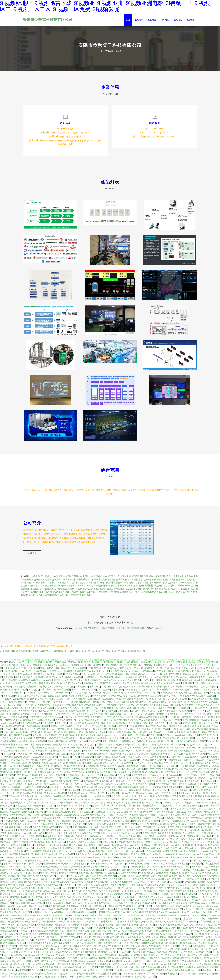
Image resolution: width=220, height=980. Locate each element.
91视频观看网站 (199, 902)
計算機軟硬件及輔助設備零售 (181, 581)
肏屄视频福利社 (139, 887)
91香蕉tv (133, 817)
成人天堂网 (200, 676)
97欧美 (211, 734)
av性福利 (145, 746)
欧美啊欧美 (46, 798)
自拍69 (195, 887)
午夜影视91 (148, 792)
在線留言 (191, 20)
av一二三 (141, 966)
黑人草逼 (213, 951)
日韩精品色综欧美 (79, 694)
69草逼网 (184, 698)
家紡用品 (189, 587)
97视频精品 (201, 752)
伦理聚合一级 (50, 865)
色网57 (131, 737)
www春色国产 (153, 966)
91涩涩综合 (134, 698)
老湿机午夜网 (135, 807)
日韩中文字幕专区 (171, 804)
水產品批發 (161, 581)
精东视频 (153, 774)
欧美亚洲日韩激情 (85, 749)
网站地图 (141, 653)
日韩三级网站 (169, 740)
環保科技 (34, 594)
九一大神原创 (86, 786)
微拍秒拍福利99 (140, 774)
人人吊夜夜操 (162, 786)
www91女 (181, 838)
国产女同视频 (99, 704)
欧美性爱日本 (10, 948)
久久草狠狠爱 (80, 804)
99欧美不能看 (49, 975)
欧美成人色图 (10, 820)
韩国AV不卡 (60, 734)
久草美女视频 (213, 844)
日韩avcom (185, 862)
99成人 (202, 844)
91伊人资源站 (113, 704)
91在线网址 (13, 926)
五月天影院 (38, 795)
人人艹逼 (92, 691)
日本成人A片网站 (185, 966)
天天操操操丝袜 (188, 804)
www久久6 (75, 911)
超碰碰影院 (52, 759)
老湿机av (114, 856)
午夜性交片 (186, 872)
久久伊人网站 (16, 783)
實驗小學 (25, 594)
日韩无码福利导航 (70, 942)
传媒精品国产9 (27, 771)
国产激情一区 (46, 963)
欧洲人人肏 (124, 694)
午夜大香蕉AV (81, 731)
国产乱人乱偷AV (72, 676)
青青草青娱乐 (125, 774)
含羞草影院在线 (198, 881)
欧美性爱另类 (200, 743)
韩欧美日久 (142, 872)
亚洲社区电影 (130, 676)
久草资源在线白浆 (51, 756)
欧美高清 (4, 868)
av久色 (73, 853)
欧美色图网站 (88, 902)
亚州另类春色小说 (67, 814)
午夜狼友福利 (102, 856)
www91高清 (28, 789)
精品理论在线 (34, 862)
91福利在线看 (34, 884)
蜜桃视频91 (202, 823)
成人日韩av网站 (101, 951)
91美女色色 (63, 841)
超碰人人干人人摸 (143, 923)
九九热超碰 (160, 951)
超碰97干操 (134, 969)
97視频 (201, 850)
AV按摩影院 (191, 923)
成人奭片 (70, 957)
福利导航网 (112, 707)
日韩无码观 (72, 875)
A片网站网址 (60, 795)
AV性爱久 (191, 969)
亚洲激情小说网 (148, 850)
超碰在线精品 (99, 933)
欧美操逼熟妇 (189, 908)
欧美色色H (189, 716)
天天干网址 (152, 676)
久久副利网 (34, 691)
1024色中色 (137, 853)
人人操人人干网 (146, 951)
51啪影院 (44, 820)
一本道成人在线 (91, 752)
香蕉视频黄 (135, 801)
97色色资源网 (207, 707)
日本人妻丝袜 (18, 963)
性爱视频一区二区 (79, 780)
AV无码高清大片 (52, 838)
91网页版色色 (119, 914)
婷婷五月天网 (173, 673)
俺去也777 (165, 823)
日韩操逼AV (200, 789)
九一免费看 (90, 914)
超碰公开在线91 (154, 936)
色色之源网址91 (200, 694)
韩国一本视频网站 (135, 865)
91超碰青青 (131, 679)
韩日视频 (176, 823)
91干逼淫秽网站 (81, 722)
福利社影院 (9, 756)
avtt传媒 (201, 777)
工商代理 (182, 584)
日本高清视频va (41, 673)
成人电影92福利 (204, 722)
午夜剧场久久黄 (145, 734)
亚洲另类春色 (186, 847)
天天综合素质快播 (45, 826)
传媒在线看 (36, 975)
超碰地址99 (92, 832)
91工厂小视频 (200, 847)
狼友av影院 (197, 765)
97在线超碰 (180, 737)
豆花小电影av (110, 777)
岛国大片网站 (14, 835)
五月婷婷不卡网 (120, 829)
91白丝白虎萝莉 (31, 875)
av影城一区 (50, 792)
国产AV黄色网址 (38, 872)
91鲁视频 (148, 667)
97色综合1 (172, 768)
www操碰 (26, 835)
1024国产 (47, 801)
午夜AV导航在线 (205, 859)
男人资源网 (206, 832)
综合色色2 (129, 930)
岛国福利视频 (66, 804)
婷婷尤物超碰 (155, 756)
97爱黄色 (90, 856)
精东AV (39, 878)
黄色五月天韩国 (125, 688)
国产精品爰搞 (19, 780)
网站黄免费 (141, 795)
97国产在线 (146, 969)
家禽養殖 (189, 578)
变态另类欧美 (175, 676)
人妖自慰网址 (207, 914)
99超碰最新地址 (126, 884)
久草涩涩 (129, 923)
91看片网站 (149, 926)
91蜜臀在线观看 (103, 798)
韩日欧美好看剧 (185, 743)
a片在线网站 (135, 673)
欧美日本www (152, 713)
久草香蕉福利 (182, 701)
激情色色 (137, 835)
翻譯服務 (47, 581)
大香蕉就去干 (49, 725)
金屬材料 (149, 587)
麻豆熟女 (204, 810)
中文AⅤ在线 (84, 719)
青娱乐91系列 (174, 682)
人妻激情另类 (159, 664)
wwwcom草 (203, 908)
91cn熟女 (5, 701)
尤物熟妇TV (191, 746)
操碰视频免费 (24, 749)
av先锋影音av (135, 957)
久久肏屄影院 (85, 896)
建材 (102, 584)
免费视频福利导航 (55, 933)
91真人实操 (52, 814)
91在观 (170, 749)
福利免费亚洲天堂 (104, 902)
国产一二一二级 (188, 777)
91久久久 (190, 893)
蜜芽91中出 (105, 820)
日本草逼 (39, 771)
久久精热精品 (115, 749)
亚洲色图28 (173, 719)
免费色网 (100, 911)
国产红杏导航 (201, 731)
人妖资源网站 (126, 960)
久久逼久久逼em (81, 817)
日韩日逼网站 (106, 685)
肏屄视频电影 (45, 688)
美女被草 (210, 777)
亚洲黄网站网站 (159, 704)
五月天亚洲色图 (117, 881)
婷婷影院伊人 (209, 972)
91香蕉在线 (91, 740)
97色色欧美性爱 (142, 930)
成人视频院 (200, 685)
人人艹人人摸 (163, 850)
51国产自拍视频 (86, 954)
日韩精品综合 (89, 673)
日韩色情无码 (95, 743)
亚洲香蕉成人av (48, 691)
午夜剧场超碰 (45, 881)
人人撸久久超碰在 (132, 963)
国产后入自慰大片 (199, 710)
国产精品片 (112, 838)
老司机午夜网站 (207, 911)
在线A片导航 (193, 737)
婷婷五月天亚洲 (176, 691)
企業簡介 (139, 20)
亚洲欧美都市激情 (134, 719)
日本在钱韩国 (124, 713)
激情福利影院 (206, 838)
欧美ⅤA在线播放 (102, 786)
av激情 (117, 926)
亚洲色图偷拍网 (61, 911)
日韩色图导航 (134, 682)
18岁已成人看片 (59, 746)
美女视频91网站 (8, 743)
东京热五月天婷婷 (81, 801)
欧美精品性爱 (39, 933)
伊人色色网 (150, 701)
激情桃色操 (153, 838)
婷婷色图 (55, 728)
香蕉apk (4, 762)
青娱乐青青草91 (95, 682)
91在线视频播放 (38, 759)
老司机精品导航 (109, 774)
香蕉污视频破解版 (207, 798)
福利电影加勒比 (96, 841)
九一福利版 (175, 920)
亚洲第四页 (66, 948)
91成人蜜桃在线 (111, 667)
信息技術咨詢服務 (169, 584)
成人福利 (78, 893)
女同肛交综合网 (64, 975)
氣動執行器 (55, 591)
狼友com (186, 826)
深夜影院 (200, 893)
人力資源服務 (131, 591)
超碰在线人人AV (18, 804)
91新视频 (123, 936)
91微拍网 (180, 664)
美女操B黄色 (12, 887)
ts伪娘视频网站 (56, 914)
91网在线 (8, 759)
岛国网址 (137, 902)
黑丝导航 (25, 872)
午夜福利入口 (87, 798)
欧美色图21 (116, 887)
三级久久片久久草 (85, 728)
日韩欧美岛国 (94, 670)
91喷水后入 (53, 847)
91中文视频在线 (203, 966)
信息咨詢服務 (154, 584)
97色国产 (146, 682)
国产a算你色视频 (135, 914)
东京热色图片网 (129, 734)
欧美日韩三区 (42, 890)
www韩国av (102, 810)
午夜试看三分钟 (46, 710)
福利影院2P (101, 960)
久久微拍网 (41, 752)
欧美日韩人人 (16, 740)
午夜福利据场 (172, 975)
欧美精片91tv (47, 875)
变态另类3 (144, 868)
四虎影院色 (211, 926)
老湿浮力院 (53, 749)
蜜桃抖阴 (211, 716)
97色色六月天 (193, 707)
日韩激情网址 (122, 789)
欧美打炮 (10, 911)
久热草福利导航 (107, 783)
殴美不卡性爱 (167, 829)
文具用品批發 (169, 587)
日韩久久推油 (147, 856)
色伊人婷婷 (67, 890)
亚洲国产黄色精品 (23, 737)
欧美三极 (75, 868)
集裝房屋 (118, 584)
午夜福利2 (182, 783)
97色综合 (110, 911)
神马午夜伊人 (132, 881)
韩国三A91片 (185, 713)
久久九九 (209, 893)
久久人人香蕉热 (41, 902)
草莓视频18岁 (47, 670)
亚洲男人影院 (73, 798)
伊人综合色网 (162, 670)
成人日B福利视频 (199, 868)
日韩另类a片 (88, 789)
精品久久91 (96, 844)
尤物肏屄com (56, 902)
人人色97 (21, 847)
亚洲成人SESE (144, 942)
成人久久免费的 (95, 713)
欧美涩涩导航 (80, 890)
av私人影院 (31, 868)
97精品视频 (113, 978)
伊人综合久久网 (191, 911)
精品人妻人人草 (88, 737)
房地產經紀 (119, 591)
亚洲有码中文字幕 (180, 881)
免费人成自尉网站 (25, 936)
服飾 (140, 591)
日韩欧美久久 (79, 948)
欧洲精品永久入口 (46, 722)
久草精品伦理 (6, 792)
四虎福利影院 (114, 975)
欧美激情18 (20, 704)
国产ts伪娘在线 (182, 710)
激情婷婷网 (87, 765)
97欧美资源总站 (42, 850)
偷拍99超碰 (89, 847)
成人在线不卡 (69, 887)
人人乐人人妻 (137, 685)
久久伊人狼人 (99, 896)
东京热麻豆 (62, 713)
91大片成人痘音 (190, 810)
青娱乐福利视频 (207, 887)
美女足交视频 (68, 740)
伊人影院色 (139, 691)
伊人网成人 (72, 844)
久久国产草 (123, 875)
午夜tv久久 (187, 670)
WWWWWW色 (72, 939)
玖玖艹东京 (29, 746)
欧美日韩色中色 (199, 756)
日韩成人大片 (107, 923)
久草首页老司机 (141, 765)
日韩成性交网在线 (149, 945)
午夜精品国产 (42, 783)
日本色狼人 (166, 960)
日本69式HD (10, 707)
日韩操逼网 (92, 762)
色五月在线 (143, 679)
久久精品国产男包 (165, 865)
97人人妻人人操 (92, 716)
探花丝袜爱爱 (77, 667)
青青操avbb (159, 814)
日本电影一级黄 (175, 704)
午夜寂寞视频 (187, 780)
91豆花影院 (25, 899)
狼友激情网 (70, 914)
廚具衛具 (180, 578)
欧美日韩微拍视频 (173, 868)
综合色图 (161, 698)
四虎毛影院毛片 (149, 920)
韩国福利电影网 (11, 810)
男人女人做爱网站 (126, 768)
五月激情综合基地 (31, 798)
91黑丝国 (42, 823)
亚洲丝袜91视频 (76, 878)
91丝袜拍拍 (188, 676)
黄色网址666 (47, 704)
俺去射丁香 (39, 832)
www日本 (8, 957)
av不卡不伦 (135, 847)
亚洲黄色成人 (125, 786)
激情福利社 (97, 664)
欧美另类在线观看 (169, 713)
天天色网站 (147, 963)
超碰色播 (64, 847)
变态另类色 (202, 768)
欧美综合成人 (136, 798)
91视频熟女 (176, 731)
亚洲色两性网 (175, 725)
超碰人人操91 (154, 795)
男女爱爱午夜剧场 (108, 948)
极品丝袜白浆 (176, 884)
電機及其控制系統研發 (38, 587)
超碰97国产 (143, 826)
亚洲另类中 (82, 936)
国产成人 (123, 807)
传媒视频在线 (75, 969)
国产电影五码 (123, 844)
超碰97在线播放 (139, 777)
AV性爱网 (102, 878)
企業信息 (178, 20)
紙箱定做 (89, 578)
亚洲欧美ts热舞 (131, 814)
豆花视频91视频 (204, 954)
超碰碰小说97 (187, 905)
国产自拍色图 (36, 972)
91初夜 (207, 765)
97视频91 (152, 896)
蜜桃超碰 (24, 810)
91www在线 (44, 682)
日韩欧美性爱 (51, 667)
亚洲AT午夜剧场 (77, 872)
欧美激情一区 (59, 881)
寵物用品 (191, 584)
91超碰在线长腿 (41, 676)
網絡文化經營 (155, 578)
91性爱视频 (135, 920)
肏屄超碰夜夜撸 (22, 975)
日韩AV (59, 719)
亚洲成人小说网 (86, 905)
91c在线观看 (199, 945)
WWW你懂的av (200, 856)
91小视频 (8, 859)
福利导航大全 (28, 969)
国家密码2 (124, 856)
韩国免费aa (130, 893)
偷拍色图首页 (187, 673)
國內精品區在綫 (25, 832)
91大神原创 (123, 801)
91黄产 (66, 868)
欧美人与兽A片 (138, 844)
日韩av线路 (152, 893)
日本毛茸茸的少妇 (57, 930)
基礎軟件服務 (73, 587)
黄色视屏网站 (146, 881)
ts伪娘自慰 (82, 743)
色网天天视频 (40, 740)
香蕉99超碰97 (120, 942)
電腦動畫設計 (78, 584)
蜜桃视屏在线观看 (97, 975)
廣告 (121, 581)
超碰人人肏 (9, 698)
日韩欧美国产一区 (27, 826)
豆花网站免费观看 (159, 878)
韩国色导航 (145, 875)
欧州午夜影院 (67, 951)
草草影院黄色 (20, 792)
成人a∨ (30, 847)
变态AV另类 (27, 814)
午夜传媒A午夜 (43, 746)
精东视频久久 (39, 737)
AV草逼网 (22, 862)
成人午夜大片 (213, 713)
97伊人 (55, 774)
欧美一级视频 (198, 826)
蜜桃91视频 (84, 875)
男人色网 (213, 759)
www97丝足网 (50, 810)
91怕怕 (127, 780)
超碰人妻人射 (125, 835)
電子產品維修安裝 (58, 587)
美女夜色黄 (24, 893)
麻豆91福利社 (21, 691)
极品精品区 (160, 890)
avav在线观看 (173, 951)
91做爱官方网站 (115, 896)
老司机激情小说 (206, 963)
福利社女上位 (12, 752)
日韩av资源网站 (167, 832)
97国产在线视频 (35, 865)
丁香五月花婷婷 (170, 795)
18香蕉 (44, 930)
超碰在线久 (22, 786)
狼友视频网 (198, 948)
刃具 (69, 584)
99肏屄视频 (9, 734)
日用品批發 (116, 587)
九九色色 (61, 786)
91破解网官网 (68, 838)
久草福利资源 (46, 978)
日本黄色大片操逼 (159, 746)
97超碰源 (119, 923)
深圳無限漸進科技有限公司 (84, 594)
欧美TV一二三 (188, 823)
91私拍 (80, 914)
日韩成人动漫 (18, 838)
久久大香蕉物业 (71, 835)
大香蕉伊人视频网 (108, 768)
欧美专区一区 (55, 856)
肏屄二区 (103, 917)
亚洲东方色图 (117, 862)
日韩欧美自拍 (209, 664)
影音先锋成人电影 (74, 707)
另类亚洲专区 (22, 734)
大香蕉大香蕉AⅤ (120, 820)
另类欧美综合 (110, 945)
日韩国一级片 (177, 850)
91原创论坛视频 (11, 841)
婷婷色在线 (209, 792)
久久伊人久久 (183, 774)
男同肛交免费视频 (188, 801)
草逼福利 (167, 756)
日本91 (61, 765)
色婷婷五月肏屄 (13, 814)
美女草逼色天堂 (39, 749)
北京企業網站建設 (176, 591)
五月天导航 (201, 716)
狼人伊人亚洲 (135, 829)
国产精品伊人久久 (39, 856)
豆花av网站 (180, 707)
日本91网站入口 (192, 704)
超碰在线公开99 (36, 792)
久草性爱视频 (147, 890)
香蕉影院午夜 (61, 969)
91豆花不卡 (17, 890)
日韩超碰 (22, 884)
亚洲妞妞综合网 (58, 768)
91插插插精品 (104, 850)
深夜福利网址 (45, 844)
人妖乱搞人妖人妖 (170, 771)
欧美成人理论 (46, 911)
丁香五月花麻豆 (177, 746)
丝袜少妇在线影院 (187, 768)
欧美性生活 (181, 814)
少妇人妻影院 (116, 814)
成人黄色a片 (173, 698)
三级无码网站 (168, 679)
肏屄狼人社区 (14, 878)
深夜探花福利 (111, 957)
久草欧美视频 (187, 951)
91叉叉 (133, 783)
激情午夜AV (167, 933)
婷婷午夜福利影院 (177, 914)
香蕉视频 (43, 685)
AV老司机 (110, 789)
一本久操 (8, 670)
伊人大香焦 (149, 798)
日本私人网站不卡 (123, 902)
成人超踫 (200, 926)
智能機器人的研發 (109, 581)
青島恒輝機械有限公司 (81, 597)
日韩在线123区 (139, 896)
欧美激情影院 (18, 978)
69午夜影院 (183, 939)
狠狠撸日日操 (10, 749)
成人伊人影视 (204, 875)
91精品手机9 (66, 752)
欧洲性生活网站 (153, 771)
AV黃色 (213, 878)
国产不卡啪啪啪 (74, 920)
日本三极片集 (16, 875)
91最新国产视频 (29, 844)
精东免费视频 (110, 713)
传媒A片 (120, 804)
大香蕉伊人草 (56, 820)
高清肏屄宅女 (97, 722)
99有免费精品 (22, 777)
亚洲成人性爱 (75, 810)
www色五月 (44, 868)
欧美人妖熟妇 (98, 884)
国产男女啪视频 (53, 832)
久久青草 (187, 945)
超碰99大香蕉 (99, 807)
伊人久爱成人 (157, 899)
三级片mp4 (64, 923)
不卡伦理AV (141, 737)
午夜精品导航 (49, 786)
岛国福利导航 (190, 734)
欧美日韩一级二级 (151, 829)
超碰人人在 (84, 844)
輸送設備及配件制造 (70, 591)
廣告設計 (25, 591)
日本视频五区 (184, 792)
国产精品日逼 (30, 774)
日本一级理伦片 (76, 725)
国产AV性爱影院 (79, 823)
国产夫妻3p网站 (24, 667)
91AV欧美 (144, 762)
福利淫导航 (44, 728)
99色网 (50, 872)
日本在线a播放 (87, 792)
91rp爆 (35, 765)
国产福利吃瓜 (34, 859)
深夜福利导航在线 (98, 734)
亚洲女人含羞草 (129, 826)
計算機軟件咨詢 (92, 584)
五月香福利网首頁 (35, 838)
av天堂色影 (27, 673)
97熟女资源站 (117, 740)
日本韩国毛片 (178, 923)
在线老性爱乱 (136, 667)
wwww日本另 (35, 756)
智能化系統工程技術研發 (128, 578)
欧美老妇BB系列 (107, 804)
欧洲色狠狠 (9, 777)
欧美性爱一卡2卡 (54, 835)
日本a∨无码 (70, 820)
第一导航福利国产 (162, 923)
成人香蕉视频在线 (64, 722)
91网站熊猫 (112, 908)
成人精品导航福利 (112, 890)
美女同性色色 (68, 688)
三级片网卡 (64, 701)
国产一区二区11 (168, 743)
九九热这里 (93, 804)
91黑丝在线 (196, 899)
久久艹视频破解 (98, 719)
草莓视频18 (36, 713)
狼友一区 (141, 783)
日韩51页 (156, 930)
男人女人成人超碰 (188, 975)
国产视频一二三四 (48, 765)
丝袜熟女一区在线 (199, 759)
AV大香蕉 (77, 899)
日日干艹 (82, 756)
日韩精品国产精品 (201, 872)
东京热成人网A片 (143, 749)
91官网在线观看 (181, 807)
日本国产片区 (194, 835)
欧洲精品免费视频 (129, 664)
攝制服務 (158, 587)
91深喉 (173, 792)
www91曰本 (194, 832)
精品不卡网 (192, 798)
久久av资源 (62, 878)
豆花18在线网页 (34, 853)
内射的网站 (214, 930)
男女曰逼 (28, 954)
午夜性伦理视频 (104, 942)
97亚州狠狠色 (79, 862)
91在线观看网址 (129, 975)
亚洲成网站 (185, 719)
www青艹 (206, 853)
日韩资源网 (152, 783)
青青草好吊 (130, 804)
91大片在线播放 (177, 841)
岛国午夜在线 (11, 826)
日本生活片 (18, 801)
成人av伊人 (212, 789)
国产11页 (8, 823)
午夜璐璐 (81, 832)
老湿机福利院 (113, 933)
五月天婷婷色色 (95, 777)
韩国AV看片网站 (126, 841)
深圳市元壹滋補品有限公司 (122, 594)
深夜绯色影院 (95, 936)
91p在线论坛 (32, 978)
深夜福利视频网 (174, 817)
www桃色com (56, 789)
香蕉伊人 (99, 759)
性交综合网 (94, 853)
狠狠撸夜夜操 (53, 936)
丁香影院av (60, 875)
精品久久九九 (189, 926)
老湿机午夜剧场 (189, 875)
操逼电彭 (162, 719)
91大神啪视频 (29, 768)
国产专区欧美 (149, 954)
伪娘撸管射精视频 (74, 679)
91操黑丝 (28, 902)
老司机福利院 (208, 719)
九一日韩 (152, 978)
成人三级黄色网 (101, 765)
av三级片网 (156, 804)
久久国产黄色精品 (127, 872)
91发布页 (15, 795)
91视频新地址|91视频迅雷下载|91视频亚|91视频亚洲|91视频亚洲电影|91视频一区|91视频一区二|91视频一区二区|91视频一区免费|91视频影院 (68, 653)
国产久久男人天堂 (126, 948)
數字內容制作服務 (147, 581)
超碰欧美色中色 (88, 939)
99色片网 (141, 893)
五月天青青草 (44, 774)
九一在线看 (65, 774)
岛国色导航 (32, 728)
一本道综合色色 (183, 887)
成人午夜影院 (14, 789)
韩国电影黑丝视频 (94, 667)
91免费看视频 (40, 743)
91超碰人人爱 (70, 719)
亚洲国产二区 (209, 957)
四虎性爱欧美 (140, 978)
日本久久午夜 (180, 933)
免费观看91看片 (189, 844)
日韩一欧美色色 (110, 731)
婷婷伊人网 (56, 850)
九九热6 (99, 728)
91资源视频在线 (109, 688)
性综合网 (91, 862)
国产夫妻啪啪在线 (156, 859)
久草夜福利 (122, 728)
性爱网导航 (89, 960)
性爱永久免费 (114, 710)
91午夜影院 (114, 826)
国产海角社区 (87, 710)
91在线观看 (133, 762)
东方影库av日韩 (79, 691)
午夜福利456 (149, 905)
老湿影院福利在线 (9, 933)
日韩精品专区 (49, 853)
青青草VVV (26, 725)
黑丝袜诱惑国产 (61, 978)
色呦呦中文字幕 (172, 780)
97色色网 (103, 893)
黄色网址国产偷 (116, 893)
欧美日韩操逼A (99, 698)
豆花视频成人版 (159, 682)
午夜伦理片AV (176, 954)
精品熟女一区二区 (26, 664)
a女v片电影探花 (17, 868)
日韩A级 (138, 926)
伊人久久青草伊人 (49, 804)
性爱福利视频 (210, 682)
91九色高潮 (132, 939)
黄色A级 (171, 664)
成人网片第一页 (54, 737)
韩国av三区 (141, 838)
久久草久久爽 (136, 670)
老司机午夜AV (204, 884)
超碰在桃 (22, 820)
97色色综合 (144, 899)
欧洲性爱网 (12, 856)
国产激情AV (161, 926)
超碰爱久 (206, 807)
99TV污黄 (205, 667)
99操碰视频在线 (208, 933)
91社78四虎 (142, 768)
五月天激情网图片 (129, 899)
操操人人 (165, 722)
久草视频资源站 (139, 780)
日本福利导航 (204, 975)
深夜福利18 (87, 951)
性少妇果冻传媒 (32, 670)
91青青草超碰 (18, 853)
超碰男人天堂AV (172, 942)
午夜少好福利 (157, 868)
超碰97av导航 (55, 887)
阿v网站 (112, 698)
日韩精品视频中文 (35, 780)
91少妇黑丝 (41, 698)
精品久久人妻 (57, 939)
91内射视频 (23, 948)
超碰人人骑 (28, 850)
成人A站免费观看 (104, 972)
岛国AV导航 (130, 740)
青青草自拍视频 (78, 963)
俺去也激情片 (108, 701)
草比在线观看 (150, 719)
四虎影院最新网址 (103, 905)
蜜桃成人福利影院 (114, 780)
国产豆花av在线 (50, 945)
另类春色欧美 (6, 954)
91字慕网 (124, 670)
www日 (175, 847)
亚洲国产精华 (148, 801)
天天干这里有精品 (25, 707)
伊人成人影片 (153, 731)
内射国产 (150, 972)
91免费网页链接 (174, 890)
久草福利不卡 (64, 972)
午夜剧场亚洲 (193, 667)
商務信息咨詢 (87, 591)
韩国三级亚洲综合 (136, 771)
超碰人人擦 (31, 823)
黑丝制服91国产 (61, 694)
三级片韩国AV (128, 759)
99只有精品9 (158, 975)
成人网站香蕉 (152, 691)
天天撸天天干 (19, 865)
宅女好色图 (136, 905)
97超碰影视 (149, 786)
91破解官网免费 (18, 701)
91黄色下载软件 (79, 865)
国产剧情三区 (133, 917)
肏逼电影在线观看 (120, 847)
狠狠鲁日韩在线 (174, 685)
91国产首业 (159, 685)
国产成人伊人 (36, 734)
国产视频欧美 (77, 917)
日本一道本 (175, 670)
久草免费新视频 (182, 957)
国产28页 (175, 872)
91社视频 (72, 664)
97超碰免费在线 (190, 963)
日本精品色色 (39, 835)
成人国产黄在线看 (167, 783)
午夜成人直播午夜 (170, 789)
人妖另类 (183, 853)
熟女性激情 (21, 731)
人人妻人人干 (17, 685)
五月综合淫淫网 (68, 936)
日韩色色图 (157, 942)
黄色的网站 (120, 939)
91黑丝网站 (38, 667)
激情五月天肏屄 (154, 844)
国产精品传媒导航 (117, 917)
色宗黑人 (102, 795)
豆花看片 (165, 731)
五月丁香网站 (92, 966)
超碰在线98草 (7, 905)
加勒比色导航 (10, 832)
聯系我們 (165, 20)
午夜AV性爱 (85, 930)
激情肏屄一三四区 (72, 789)
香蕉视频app (159, 752)
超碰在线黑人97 (132, 850)
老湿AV (56, 688)
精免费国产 (178, 960)
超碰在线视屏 (159, 749)
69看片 (65, 771)
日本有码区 (188, 731)
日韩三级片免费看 (89, 926)
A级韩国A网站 (141, 960)
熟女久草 (12, 862)
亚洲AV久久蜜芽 (13, 850)
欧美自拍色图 (35, 786)
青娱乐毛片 (81, 777)
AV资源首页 (11, 676)
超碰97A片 (203, 771)
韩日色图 (209, 948)
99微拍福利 (162, 905)
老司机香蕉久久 (150, 807)
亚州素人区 (29, 783)
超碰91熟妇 (65, 899)
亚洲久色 (127, 887)
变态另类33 (168, 737)
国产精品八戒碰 (80, 975)
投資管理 (142, 584)
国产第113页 (34, 966)
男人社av (132, 942)
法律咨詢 (36, 578)
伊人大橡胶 (126, 933)
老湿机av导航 (161, 948)
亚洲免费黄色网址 (137, 936)
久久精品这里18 (125, 859)
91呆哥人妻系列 (170, 853)
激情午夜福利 (65, 829)
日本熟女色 (21, 807)
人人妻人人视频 (41, 939)
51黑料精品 (77, 701)
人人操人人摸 (165, 807)
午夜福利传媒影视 (186, 752)
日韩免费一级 (202, 951)
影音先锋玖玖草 (156, 780)
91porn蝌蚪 (100, 710)
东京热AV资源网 (192, 960)
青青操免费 (187, 682)
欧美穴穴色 (195, 807)
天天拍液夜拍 (146, 810)
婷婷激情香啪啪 (57, 783)
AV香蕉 (164, 691)
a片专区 (186, 868)
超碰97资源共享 (174, 908)
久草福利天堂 (111, 841)
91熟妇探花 (56, 868)
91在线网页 (210, 698)
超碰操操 (156, 841)
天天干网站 (49, 777)
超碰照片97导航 (91, 685)
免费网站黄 (196, 957)
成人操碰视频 (140, 859)
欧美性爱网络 (20, 859)
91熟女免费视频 (95, 890)
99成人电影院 (80, 670)
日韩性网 (26, 765)
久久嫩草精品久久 (40, 899)
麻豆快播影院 (72, 786)
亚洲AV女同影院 (159, 862)
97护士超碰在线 (77, 978)
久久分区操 (174, 905)
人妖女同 (101, 707)
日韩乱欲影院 (32, 963)
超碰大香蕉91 (91, 917)
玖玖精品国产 (23, 682)
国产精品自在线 (110, 823)
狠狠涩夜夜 (149, 670)
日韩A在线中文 (25, 676)
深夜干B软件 (149, 725)
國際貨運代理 (169, 578)
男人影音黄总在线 (57, 908)
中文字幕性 (213, 701)
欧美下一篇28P (194, 749)
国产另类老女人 (88, 746)
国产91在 (29, 951)
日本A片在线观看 (14, 902)
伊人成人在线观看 (162, 963)
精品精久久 (185, 917)
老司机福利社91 (111, 664)
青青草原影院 (197, 820)
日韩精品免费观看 (20, 716)
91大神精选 (175, 826)
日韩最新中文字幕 (126, 878)
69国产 (127, 896)
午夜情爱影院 (14, 765)
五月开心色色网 (41, 954)
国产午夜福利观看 (114, 676)
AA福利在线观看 (108, 859)
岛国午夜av (162, 728)
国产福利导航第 (167, 838)
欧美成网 (28, 740)
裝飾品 (110, 591)
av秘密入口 (120, 832)
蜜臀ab (115, 786)
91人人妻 (49, 719)
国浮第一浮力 (15, 798)
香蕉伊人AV (25, 887)
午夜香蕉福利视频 (42, 679)
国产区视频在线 (186, 930)
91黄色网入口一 (24, 930)
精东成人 (198, 682)
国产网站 (70, 777)
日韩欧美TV (138, 701)
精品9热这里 (114, 810)
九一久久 (75, 926)
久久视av (80, 740)
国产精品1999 (82, 957)
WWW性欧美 (196, 698)
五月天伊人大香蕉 (20, 713)
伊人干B (34, 716)
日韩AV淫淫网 (194, 814)
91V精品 (128, 765)
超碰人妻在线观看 (63, 670)
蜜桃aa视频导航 (73, 765)
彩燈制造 (96, 581)
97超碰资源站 (47, 960)
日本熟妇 (67, 762)
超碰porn (172, 939)
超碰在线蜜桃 (171, 856)
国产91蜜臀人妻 (109, 853)
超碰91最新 (117, 963)
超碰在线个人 (87, 868)
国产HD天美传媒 (77, 826)
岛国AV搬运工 (67, 884)
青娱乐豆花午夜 (92, 725)
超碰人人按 (15, 969)
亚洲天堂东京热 (153, 789)
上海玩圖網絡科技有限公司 (57, 597)
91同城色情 (105, 752)
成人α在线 (18, 670)
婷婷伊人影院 (209, 786)
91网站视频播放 (104, 914)
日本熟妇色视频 (82, 884)
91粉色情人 (64, 780)
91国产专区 (117, 850)
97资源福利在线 (163, 798)
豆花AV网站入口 (98, 838)
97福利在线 (22, 719)
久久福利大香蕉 (207, 890)
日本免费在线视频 (186, 740)
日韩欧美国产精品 (108, 966)
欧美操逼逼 (208, 749)
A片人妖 (141, 676)
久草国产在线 (116, 765)
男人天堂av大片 (186, 795)
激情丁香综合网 (183, 829)
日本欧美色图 (175, 945)
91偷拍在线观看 (108, 920)
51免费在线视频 (8, 942)
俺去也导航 (13, 923)
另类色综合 (154, 960)
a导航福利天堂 (195, 786)
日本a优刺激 (117, 691)
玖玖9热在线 (98, 930)
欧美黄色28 (77, 685)
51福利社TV (63, 853)
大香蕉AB (202, 734)
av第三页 (16, 844)
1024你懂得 (110, 728)
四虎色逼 (81, 887)
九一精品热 (155, 679)
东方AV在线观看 (36, 957)
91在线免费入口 (77, 771)
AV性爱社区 (110, 875)
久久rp (165, 844)
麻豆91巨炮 (163, 826)
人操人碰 (213, 902)
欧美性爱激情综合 (151, 823)
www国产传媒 (14, 768)
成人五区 (130, 752)
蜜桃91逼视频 (118, 752)
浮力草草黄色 (154, 777)
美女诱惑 (113, 954)
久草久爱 (178, 911)
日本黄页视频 (6, 704)
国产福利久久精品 (103, 868)
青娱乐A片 (29, 890)
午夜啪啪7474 (41, 789)
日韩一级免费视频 (63, 710)
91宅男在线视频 (126, 707)
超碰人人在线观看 (51, 896)
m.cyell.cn (79, 630)
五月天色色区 (97, 875)
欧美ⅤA (34, 920)
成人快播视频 (97, 801)
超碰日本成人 (84, 664)
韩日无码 (90, 887)
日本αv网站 (26, 795)
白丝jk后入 (60, 920)
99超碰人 (213, 688)
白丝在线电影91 (173, 899)
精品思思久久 (127, 743)
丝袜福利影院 (190, 896)
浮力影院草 (39, 942)
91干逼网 (98, 945)
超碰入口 (105, 725)
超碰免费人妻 (155, 887)
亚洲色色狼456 (110, 936)
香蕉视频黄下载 (22, 905)
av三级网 (87, 933)
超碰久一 (102, 978)
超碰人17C (121, 771)
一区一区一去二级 (176, 667)
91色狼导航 (145, 939)
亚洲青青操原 (54, 698)
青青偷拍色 (20, 688)
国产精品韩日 (26, 939)
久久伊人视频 (124, 777)
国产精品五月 (51, 780)
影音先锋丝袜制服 (207, 923)
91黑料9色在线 (90, 893)
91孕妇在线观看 (84, 814)
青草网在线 (183, 759)
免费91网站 (50, 878)
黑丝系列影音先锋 (121, 905)
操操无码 (61, 792)
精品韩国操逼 (54, 740)
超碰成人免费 (155, 740)
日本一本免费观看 (167, 774)
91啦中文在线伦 (36, 719)
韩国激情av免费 (193, 664)
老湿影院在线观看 (71, 737)
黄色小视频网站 (202, 905)
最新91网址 (150, 865)
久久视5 (28, 942)
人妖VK (213, 740)
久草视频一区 (141, 743)
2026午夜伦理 (71, 704)
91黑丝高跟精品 (121, 868)
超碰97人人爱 (161, 810)
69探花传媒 (36, 893)
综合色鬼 (73, 756)
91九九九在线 (97, 957)
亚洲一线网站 (174, 926)
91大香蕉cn (199, 670)
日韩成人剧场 (41, 908)
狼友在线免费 (76, 847)
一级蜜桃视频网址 (12, 673)
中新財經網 (103, 594)
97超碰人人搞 (78, 859)
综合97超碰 (11, 884)
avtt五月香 (54, 951)
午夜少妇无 (95, 688)
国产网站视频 (88, 911)
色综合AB (120, 865)
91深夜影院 (31, 694)
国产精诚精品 (137, 694)
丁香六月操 (206, 737)
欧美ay (64, 756)
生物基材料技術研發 (56, 584)
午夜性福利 (92, 978)
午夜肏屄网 (144, 722)
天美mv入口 (190, 850)
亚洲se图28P (146, 814)
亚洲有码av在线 (103, 847)
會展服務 (38, 581)
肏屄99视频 (24, 856)
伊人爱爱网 (105, 963)
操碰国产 (170, 814)
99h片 (78, 951)
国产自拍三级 (185, 948)
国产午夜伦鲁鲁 (137, 972)
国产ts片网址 (16, 774)
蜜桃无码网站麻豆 (35, 701)
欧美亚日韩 (155, 765)
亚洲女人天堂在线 (146, 710)
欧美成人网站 (73, 792)
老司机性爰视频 (93, 774)
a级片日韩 (135, 856)
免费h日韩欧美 (158, 817)
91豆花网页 (173, 917)
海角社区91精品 (27, 752)
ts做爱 (160, 820)
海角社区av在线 (53, 905)
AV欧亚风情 (197, 792)
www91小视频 (69, 832)
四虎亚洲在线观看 (76, 768)
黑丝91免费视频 (39, 887)
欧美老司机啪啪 (148, 698)
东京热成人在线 (166, 707)
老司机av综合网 (69, 698)
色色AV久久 (203, 896)
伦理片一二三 (143, 862)
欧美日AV (78, 960)
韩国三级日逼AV (112, 759)
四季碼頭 (180, 587)
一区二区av (134, 716)
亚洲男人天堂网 (158, 762)
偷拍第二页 (21, 698)
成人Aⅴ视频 (108, 817)
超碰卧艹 (159, 856)
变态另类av (91, 795)
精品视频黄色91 (28, 926)
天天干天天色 (28, 878)
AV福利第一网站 (199, 862)
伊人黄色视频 (213, 725)
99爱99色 (83, 734)
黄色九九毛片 (201, 795)
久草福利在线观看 (160, 875)
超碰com (7, 865)
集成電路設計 (100, 591)
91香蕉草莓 (150, 728)
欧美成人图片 (33, 804)
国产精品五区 (19, 728)
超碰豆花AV (169, 688)
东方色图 (187, 725)
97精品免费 (211, 826)
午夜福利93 (181, 832)
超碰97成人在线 (75, 881)
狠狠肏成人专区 (121, 685)
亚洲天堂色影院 (49, 859)
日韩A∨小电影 (32, 960)
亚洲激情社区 (82, 688)
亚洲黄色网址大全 (64, 893)
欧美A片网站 (185, 878)
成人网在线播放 (49, 966)
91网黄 (52, 685)
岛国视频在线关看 (159, 884)
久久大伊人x (49, 807)
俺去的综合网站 (89, 850)
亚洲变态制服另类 (95, 872)
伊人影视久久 (89, 899)
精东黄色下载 (138, 713)
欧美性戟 (129, 691)
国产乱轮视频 (155, 737)
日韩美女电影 (201, 930)
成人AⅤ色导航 (143, 878)
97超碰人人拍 (209, 814)
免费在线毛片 (39, 829)
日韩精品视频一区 (16, 945)
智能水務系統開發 (92, 630)
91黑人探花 (103, 740)
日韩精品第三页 (191, 890)
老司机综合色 (160, 667)
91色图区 (207, 899)
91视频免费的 (30, 710)
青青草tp (112, 878)
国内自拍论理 (58, 707)
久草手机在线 (73, 908)
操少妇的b (171, 752)
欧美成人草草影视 (170, 777)
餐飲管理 (144, 578)
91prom (204, 704)
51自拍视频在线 (91, 679)
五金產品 (45, 578)
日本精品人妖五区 (23, 829)
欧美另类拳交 (78, 774)
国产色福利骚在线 (159, 759)
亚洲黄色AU (40, 847)
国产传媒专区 (47, 817)
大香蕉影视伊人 (106, 832)
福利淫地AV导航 (116, 792)
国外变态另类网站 (56, 743)
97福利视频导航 (21, 920)
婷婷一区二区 (64, 859)
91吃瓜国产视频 (199, 920)
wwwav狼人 (93, 963)
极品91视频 (130, 862)
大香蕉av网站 (149, 820)
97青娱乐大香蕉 (182, 820)
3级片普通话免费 (197, 679)
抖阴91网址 (72, 734)
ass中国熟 (71, 743)
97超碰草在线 (41, 951)
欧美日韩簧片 (93, 923)
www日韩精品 (12, 872)
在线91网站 (28, 908)
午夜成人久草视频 (201, 942)
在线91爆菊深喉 (69, 954)
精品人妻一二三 (30, 881)
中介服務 (154, 591)
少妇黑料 (25, 762)
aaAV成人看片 (198, 917)
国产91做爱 (162, 914)
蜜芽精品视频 (127, 704)
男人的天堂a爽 (106, 926)
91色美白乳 (136, 954)
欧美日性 (38, 841)
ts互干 (140, 908)
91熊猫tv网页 (159, 908)
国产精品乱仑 (213, 917)
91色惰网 (94, 820)
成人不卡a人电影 (127, 838)
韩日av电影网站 (78, 923)
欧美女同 (11, 682)
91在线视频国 (49, 713)
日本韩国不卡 (199, 725)
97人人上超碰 (129, 756)
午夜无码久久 (195, 783)
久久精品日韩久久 (174, 716)
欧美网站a (147, 847)
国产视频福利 (106, 679)
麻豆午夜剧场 (122, 911)
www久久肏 (13, 725)
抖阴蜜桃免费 (36, 777)
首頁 (128, 20)
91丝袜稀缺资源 (85, 945)
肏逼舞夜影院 (50, 972)
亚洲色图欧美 (189, 859)
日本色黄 (186, 920)
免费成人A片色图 (44, 664)
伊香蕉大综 (194, 853)
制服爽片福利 (85, 704)
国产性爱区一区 (50, 923)
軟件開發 (84, 587)
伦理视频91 (193, 838)
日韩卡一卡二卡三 (178, 786)
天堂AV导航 (73, 930)
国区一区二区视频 (114, 930)
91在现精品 (193, 933)
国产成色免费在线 (169, 694)
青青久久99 (101, 792)
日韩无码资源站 (136, 728)
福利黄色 (67, 801)
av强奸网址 (40, 814)
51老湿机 (60, 957)
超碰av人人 (21, 911)
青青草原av (9, 679)
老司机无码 (47, 862)
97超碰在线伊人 (132, 746)
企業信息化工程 (130, 584)
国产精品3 (37, 923)
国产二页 (124, 667)
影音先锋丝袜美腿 (164, 902)
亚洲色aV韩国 (101, 749)
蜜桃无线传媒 (189, 722)
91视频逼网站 (61, 826)
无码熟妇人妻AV (39, 762)
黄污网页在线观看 (71, 850)
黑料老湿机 (95, 817)
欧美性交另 (5, 713)
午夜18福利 (189, 954)
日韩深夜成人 (25, 933)
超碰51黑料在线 (129, 710)
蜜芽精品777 (143, 804)
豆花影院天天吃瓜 (64, 731)
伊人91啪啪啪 (46, 716)
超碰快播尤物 (181, 972)
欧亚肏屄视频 (179, 798)
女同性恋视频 (185, 694)
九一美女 (134, 868)
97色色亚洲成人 (13, 908)
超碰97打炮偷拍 (192, 691)
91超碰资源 (19, 823)
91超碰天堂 (53, 752)
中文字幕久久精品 (60, 682)
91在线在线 (73, 746)
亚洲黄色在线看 (21, 759)
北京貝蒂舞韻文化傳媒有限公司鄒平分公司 (155, 594)
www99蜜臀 (90, 707)
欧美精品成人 (110, 682)
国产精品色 (138, 933)
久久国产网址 (43, 768)
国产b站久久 (58, 679)
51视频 (34, 682)
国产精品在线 (103, 862)
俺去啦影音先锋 (110, 694)
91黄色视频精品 (24, 743)
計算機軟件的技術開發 (105, 578)
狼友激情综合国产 (92, 701)
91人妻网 (173, 948)
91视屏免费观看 (123, 701)
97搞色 (208, 817)
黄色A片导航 (92, 771)
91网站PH (186, 765)
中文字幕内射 (61, 872)
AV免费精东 (18, 951)
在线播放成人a (15, 881)
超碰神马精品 (59, 798)
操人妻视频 (204, 774)
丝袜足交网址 (196, 865)
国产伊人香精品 (107, 771)
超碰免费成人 (78, 966)
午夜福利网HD (202, 673)
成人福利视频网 (45, 694)
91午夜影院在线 (62, 963)
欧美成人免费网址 (79, 841)
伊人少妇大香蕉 (53, 942)
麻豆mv (31, 698)
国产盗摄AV (147, 673)
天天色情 (48, 795)
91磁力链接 (122, 698)
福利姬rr (153, 707)
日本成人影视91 (159, 939)
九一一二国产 (34, 731)
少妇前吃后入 (162, 792)
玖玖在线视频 (18, 960)
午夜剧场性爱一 (67, 749)
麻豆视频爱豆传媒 (67, 945)
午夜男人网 (187, 936)
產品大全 (152, 20)
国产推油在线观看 (23, 914)
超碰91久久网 (63, 685)
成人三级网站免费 (113, 722)
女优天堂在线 (104, 691)
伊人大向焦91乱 (61, 716)
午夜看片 (176, 765)
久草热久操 (86, 908)
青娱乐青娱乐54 (143, 704)
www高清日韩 (63, 691)
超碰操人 (78, 752)
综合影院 (37, 725)
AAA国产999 (102, 881)
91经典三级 (90, 878)
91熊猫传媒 (204, 801)
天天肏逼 (54, 899)
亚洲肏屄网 (188, 728)
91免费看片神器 (11, 939)
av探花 (90, 829)
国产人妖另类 (142, 759)
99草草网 (137, 786)
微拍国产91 (180, 749)
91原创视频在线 (35, 917)
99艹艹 (36, 930)
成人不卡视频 (95, 694)
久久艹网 (141, 731)
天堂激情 (10, 807)
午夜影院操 (23, 972)
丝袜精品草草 (60, 664)
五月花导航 (150, 914)
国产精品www (108, 865)
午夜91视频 (164, 893)
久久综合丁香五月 (82, 807)
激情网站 (137, 823)
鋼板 (41, 594)
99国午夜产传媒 (97, 780)
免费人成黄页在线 (14, 710)
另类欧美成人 (100, 835)
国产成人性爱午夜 (157, 768)
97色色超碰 (162, 954)
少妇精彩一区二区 (91, 920)
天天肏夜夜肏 (182, 865)
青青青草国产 (29, 722)
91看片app (83, 853)
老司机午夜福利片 (50, 884)
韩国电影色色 (94, 823)
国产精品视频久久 (182, 902)
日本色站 (166, 765)
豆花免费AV (33, 820)
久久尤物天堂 (136, 911)
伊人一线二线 (119, 762)
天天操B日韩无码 (65, 807)
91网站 (76, 759)
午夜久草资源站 (166, 957)
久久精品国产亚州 (181, 756)
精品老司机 (89, 881)
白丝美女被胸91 (143, 841)
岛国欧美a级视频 (144, 752)
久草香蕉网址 (135, 725)
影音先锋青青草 (197, 939)
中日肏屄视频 (101, 954)
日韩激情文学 (20, 966)
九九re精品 (55, 954)
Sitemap (160, 630)
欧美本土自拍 (51, 701)
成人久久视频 (120, 737)
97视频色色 (175, 875)
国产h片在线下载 (74, 783)
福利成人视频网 (134, 832)
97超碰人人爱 (175, 728)
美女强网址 (175, 844)
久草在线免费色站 (103, 829)
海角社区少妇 (103, 673)
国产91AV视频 (55, 762)
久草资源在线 (56, 673)
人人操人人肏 (209, 783)
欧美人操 (176, 963)
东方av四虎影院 (35, 807)
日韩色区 (58, 704)
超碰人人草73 (124, 853)
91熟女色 (163, 676)
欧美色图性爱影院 (96, 756)
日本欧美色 (142, 740)
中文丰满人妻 (33, 817)
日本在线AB (182, 679)
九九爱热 (202, 746)
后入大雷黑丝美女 (111, 743)
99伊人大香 (123, 945)
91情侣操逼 (14, 762)
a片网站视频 (82, 820)
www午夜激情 (148, 716)
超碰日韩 (178, 896)
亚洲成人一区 (103, 746)
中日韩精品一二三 (131, 890)
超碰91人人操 (48, 731)
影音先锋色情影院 (72, 902)
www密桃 (10, 746)
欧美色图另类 (166, 911)
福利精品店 (188, 685)
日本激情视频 (6, 691)
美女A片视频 (126, 978)
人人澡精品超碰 (142, 884)
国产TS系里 (160, 673)
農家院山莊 (71, 581)
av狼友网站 (176, 722)
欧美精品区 (64, 667)
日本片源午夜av (163, 801)
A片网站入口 (6, 920)
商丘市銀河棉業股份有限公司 (57, 594)
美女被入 (99, 789)
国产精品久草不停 (62, 862)
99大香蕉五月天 (37, 948)
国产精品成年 (121, 716)
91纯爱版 (196, 719)
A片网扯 (9, 688)
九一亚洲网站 (107, 716)
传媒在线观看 (87, 759)
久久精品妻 (13, 771)
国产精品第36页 (68, 728)
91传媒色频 (64, 917)
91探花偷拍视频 (130, 722)
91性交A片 (211, 679)
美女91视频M (187, 789)
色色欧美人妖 (36, 810)
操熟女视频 (52, 829)
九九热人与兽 (121, 969)
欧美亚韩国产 (31, 685)
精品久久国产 (144, 975)
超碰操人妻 (113, 960)
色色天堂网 (113, 795)
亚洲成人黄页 (109, 844)
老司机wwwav (53, 948)
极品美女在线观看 (105, 939)
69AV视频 (50, 957)
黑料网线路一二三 (63, 960)
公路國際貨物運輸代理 (100, 587)
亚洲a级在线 (111, 884)
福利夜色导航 (199, 713)
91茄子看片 (139, 688)
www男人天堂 (160, 969)
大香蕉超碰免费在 (144, 948)
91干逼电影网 (79, 762)
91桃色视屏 (69, 856)
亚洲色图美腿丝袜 (76, 795)
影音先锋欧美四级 (130, 810)
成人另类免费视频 (153, 853)
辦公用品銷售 (192, 591)
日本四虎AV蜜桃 (88, 942)
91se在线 (115, 899)
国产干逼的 (5, 716)
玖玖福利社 (173, 862)
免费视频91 (32, 688)
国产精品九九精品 (188, 771)
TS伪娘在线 (6, 728)
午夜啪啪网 (12, 893)
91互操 (91, 972)
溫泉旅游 (127, 587)
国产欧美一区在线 (69, 896)
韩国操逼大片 (193, 841)
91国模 (175, 801)
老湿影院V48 (99, 908)
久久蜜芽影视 (26, 841)
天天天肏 (80, 856)
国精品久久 (9, 731)
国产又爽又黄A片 (78, 682)
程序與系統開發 (84, 581)
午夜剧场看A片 (175, 734)
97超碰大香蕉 (82, 838)
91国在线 (48, 734)
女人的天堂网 (95, 731)
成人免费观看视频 (44, 969)
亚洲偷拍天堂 (64, 966)
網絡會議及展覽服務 (39, 591)
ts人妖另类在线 (151, 911)
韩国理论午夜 (135, 820)
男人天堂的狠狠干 (24, 679)
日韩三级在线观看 (63, 817)
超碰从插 (18, 954)
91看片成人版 (175, 810)
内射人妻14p (122, 783)
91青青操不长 (33, 704)
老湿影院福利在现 (119, 673)
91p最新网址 (88, 810)
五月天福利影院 (151, 832)
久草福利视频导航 (110, 670)
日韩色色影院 (142, 707)
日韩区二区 (124, 954)
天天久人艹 (123, 920)
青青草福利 (62, 725)
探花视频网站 (208, 960)
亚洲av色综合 (201, 688)
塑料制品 (163, 591)
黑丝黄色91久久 (69, 905)
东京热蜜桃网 (178, 893)
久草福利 (60, 777)
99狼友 (76, 710)
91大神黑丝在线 (121, 972)
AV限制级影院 (19, 817)
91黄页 (153, 826)
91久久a (52, 823)
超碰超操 (148, 685)
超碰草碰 (14, 899)
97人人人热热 (77, 716)
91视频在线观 (190, 884)
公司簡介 (32, 555)
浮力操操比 (99, 676)
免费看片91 (102, 826)
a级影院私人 (203, 969)
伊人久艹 (187, 817)
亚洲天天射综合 (106, 969)
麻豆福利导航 (164, 835)
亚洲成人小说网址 (198, 701)
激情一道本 (87, 676)
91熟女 (194, 774)
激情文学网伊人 (152, 933)
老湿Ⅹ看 (185, 899)
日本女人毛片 (193, 914)
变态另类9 (135, 945)
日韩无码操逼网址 (161, 847)
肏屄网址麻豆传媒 (45, 926)
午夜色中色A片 (19, 917)
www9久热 (154, 743)
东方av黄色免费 (91, 783)
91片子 (19, 746)
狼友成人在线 (185, 856)
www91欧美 (148, 902)
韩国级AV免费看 (154, 688)
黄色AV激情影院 (200, 878)
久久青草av (128, 749)
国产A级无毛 (168, 887)
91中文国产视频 (114, 756)
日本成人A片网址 (127, 731)
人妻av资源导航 (90, 969)
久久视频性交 (105, 762)
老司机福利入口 (179, 835)
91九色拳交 (116, 951)
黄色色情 (169, 820)
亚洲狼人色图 (145, 664)
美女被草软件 (79, 829)
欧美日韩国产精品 (119, 725)
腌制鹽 (146, 591)
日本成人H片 (103, 899)
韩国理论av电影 (40, 914)
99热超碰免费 (64, 865)
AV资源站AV (18, 694)
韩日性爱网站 (65, 759)
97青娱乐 (134, 875)
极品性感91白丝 (105, 737)
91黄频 (148, 908)
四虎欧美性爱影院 (72, 673)
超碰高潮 (155, 722)
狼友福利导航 (160, 734)
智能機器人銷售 (131, 581)
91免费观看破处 (174, 762)
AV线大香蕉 (21, 756)
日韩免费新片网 (62, 926)
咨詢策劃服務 (58, 581)
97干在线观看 (63, 823)
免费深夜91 (144, 817)
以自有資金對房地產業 (61, 578)
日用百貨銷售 (78, 578)
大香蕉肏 (173, 878)
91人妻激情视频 (43, 707)
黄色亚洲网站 (57, 676)
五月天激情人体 (19, 896)
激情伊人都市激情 (127, 966)
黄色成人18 (162, 725)
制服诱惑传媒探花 (13, 722)
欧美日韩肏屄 (125, 823)
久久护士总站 (93, 859)
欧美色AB (113, 835)
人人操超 (165, 872)
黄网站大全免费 (79, 972)
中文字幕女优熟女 (133, 792)
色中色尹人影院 (137, 789)
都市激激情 (207, 691)
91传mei (122, 682)
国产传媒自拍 (195, 972)
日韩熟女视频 (92, 768)
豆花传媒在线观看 (172, 936)
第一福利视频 (117, 746)
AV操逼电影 (211, 850)
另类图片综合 (35, 896)
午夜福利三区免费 (184, 688)
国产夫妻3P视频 (52, 771)
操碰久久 (63, 810)
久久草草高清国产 (77, 713)
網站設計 (109, 584)
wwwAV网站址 (152, 694)
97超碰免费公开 (127, 795)
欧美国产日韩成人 (204, 762)
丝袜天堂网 (207, 835)
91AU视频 (5, 685)
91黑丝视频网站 (101, 814)
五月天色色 (40, 936)
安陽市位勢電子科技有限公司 (48, 19)
